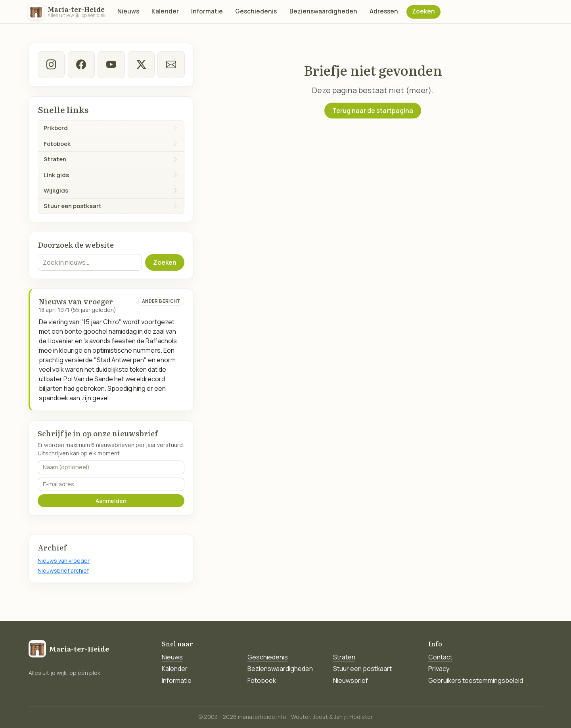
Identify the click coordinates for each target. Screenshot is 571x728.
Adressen (384, 11)
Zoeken (423, 11)
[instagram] (51, 65)
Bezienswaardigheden (323, 11)
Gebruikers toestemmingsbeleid (476, 680)
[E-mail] (171, 65)
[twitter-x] (141, 65)
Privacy (439, 669)
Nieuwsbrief (351, 680)
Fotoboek (262, 680)
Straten (344, 657)
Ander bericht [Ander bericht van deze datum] (161, 301)
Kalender (165, 11)
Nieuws (128, 11)
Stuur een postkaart (362, 669)
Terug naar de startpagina (373, 111)
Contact (440, 657)
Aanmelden (111, 501)
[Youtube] (111, 65)
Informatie (207, 11)
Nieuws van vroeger (64, 561)
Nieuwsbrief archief (63, 570)
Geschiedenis (256, 11)
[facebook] (81, 65)
